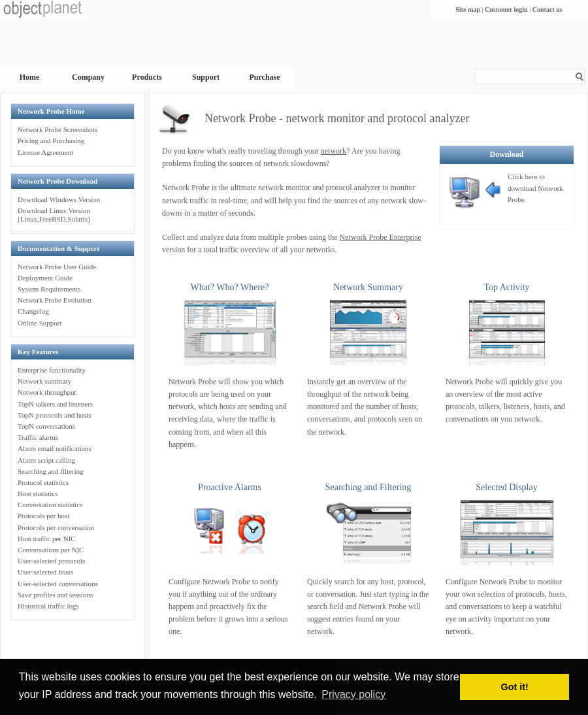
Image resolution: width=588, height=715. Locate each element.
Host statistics (38, 493)
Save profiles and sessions (55, 595)
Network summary (44, 381)
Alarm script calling (46, 460)
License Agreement (45, 152)
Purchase (264, 77)
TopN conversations (46, 426)
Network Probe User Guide (57, 267)
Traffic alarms (38, 437)
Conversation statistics (50, 505)
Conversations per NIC (51, 550)
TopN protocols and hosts (55, 415)
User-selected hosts (45, 572)
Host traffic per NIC (47, 539)
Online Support (40, 323)
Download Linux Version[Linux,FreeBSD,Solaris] (54, 215)
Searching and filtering (51, 471)
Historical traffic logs (48, 606)
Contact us (547, 9)
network (334, 151)
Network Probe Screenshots (57, 129)
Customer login (506, 9)
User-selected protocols (51, 561)
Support (206, 77)
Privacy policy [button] (353, 694)
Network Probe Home (51, 111)
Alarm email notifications (55, 448)
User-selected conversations (58, 584)
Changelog (33, 311)
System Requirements (49, 289)
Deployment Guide (45, 278)
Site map (468, 9)
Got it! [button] (515, 687)
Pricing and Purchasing (51, 141)
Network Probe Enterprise (381, 237)
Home (30, 77)
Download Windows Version (59, 199)
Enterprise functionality (52, 370)
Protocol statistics (43, 482)
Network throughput (47, 392)
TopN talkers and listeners (55, 404)
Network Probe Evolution (55, 300)
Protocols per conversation (56, 527)
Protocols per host (43, 516)
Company (88, 77)
